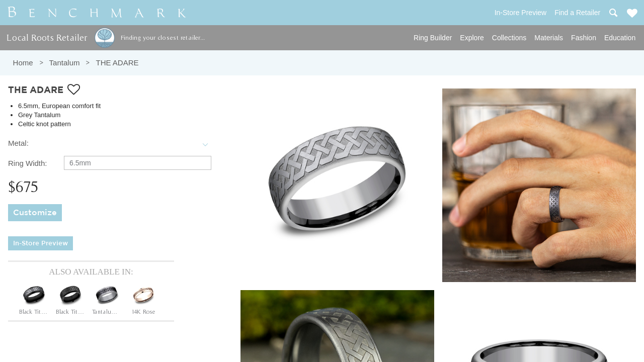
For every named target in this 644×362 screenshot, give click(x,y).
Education (620, 38)
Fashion (584, 38)
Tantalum (65, 63)
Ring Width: (28, 163)
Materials (549, 38)
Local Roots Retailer (47, 37)
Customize (35, 213)
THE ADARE (117, 63)
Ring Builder (433, 38)
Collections (509, 38)
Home (23, 63)
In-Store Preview (41, 244)
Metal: (18, 143)
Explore (472, 38)
